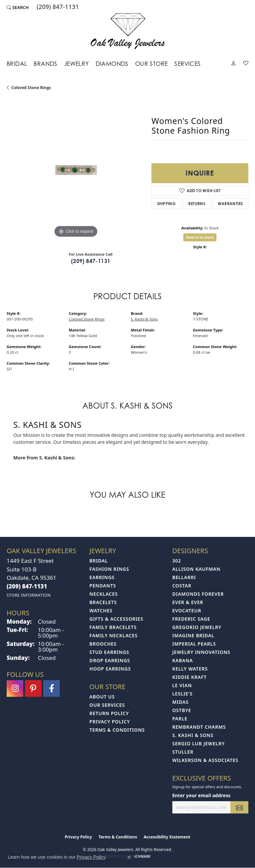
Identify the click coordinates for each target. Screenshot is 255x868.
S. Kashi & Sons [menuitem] (193, 735)
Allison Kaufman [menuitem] (196, 569)
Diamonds (112, 63)
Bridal (17, 63)
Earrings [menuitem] (102, 577)
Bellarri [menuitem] (184, 577)
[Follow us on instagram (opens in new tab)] (15, 688)
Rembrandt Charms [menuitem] (199, 727)
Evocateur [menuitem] (187, 611)
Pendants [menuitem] (103, 586)
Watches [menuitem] (101, 611)
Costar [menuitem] (182, 586)
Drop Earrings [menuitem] (110, 660)
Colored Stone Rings (31, 88)
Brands (45, 63)
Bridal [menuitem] (98, 561)
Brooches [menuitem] (103, 644)
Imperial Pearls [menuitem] (194, 644)
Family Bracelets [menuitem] (113, 627)
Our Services (107, 705)
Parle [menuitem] (180, 719)
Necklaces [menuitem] (103, 594)
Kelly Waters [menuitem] (190, 669)
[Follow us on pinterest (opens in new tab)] (33, 688)
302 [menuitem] (177, 561)
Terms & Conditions (117, 730)
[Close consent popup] (129, 857)
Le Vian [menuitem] (182, 685)
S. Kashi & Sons (144, 319)
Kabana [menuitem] (183, 660)
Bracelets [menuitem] (103, 602)
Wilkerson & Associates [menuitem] (205, 760)
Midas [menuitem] (180, 702)
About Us (102, 697)
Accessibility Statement (167, 837)
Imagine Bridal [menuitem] (193, 635)
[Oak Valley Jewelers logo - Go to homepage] (128, 31)
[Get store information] (29, 595)
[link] (57, 7)
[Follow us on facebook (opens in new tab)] (51, 688)
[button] (18, 7)
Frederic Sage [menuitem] (191, 619)
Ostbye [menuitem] (182, 710)
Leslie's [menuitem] (182, 694)
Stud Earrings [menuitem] (109, 652)
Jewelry (77, 63)
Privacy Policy (110, 722)
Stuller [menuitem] (183, 752)
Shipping (166, 204)
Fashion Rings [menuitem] (109, 569)
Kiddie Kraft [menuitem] (190, 677)
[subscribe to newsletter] (239, 807)
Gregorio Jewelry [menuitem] (197, 627)
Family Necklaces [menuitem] (113, 635)
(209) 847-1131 (91, 261)
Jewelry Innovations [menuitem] (201, 652)
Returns (197, 204)
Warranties (230, 204)
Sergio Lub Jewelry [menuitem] (199, 744)
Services (187, 63)
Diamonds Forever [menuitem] (198, 594)
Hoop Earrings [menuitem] (110, 669)
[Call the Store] (27, 586)
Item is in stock (200, 237)
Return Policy (109, 713)
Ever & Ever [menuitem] (188, 602)
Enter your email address (201, 795)
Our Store (152, 63)
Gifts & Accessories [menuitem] (116, 619)
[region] (76, 170)
